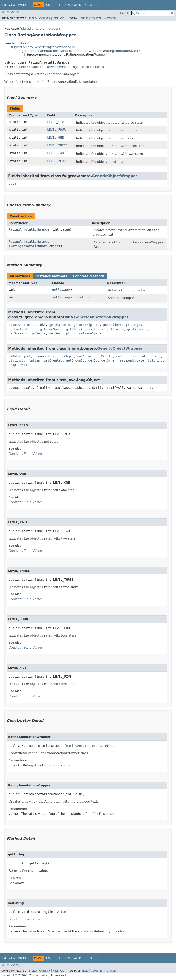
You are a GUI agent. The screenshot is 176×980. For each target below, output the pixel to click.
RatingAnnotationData (121, 51)
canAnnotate (45, 356)
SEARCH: (124, 13)
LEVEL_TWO (55, 153)
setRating (60, 297)
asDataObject (20, 356)
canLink (139, 356)
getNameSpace (51, 329)
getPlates (115, 329)
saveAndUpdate (132, 360)
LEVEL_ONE (55, 138)
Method (59, 18)
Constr (45, 18)
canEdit (123, 356)
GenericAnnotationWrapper (41, 67)
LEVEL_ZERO (56, 161)
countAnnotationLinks (27, 325)
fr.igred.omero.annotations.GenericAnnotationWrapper (60, 51)
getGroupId (75, 360)
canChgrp (66, 356)
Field (33, 18)
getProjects (137, 329)
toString (155, 360)
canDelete (104, 356)
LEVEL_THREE (57, 145)
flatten (34, 360)
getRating (60, 290)
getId (93, 360)
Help (98, 5)
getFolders (112, 325)
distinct (16, 360)
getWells (38, 333)
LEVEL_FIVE (56, 122)
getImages (134, 325)
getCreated (53, 360)
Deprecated (72, 5)
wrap (12, 365)
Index (88, 5)
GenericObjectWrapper (115, 176)
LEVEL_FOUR (56, 130)
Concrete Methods (89, 276)
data (12, 184)
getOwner (109, 360)
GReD (37, 975)
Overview (8, 5)
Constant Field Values (26, 454)
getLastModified (22, 329)
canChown (85, 356)
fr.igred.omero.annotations (40, 29)
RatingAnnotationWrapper (30, 229)
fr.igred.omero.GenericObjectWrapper (40, 47)
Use (49, 5)
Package (24, 5)
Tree (58, 5)
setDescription (62, 333)
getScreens (18, 333)
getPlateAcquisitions (85, 329)
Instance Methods (51, 276)
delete (155, 356)
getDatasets (60, 325)
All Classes (10, 12)
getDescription (86, 325)
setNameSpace (90, 333)
